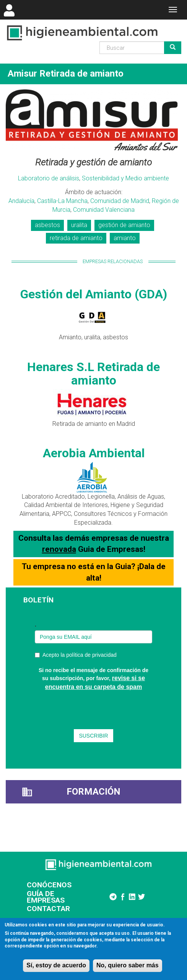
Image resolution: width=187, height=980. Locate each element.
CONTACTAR (48, 909)
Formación (93, 792)
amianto (125, 238)
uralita (79, 225)
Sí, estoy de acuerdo (56, 965)
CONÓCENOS (49, 885)
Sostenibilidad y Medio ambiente (125, 178)
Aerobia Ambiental (94, 453)
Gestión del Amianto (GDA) (94, 294)
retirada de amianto (76, 238)
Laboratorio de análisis (49, 178)
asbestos (47, 225)
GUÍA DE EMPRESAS (46, 897)
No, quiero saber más (128, 965)
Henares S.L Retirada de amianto (93, 374)
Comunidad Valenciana (104, 210)
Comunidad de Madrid (120, 201)
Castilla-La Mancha (62, 201)
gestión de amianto (124, 225)
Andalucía (21, 201)
